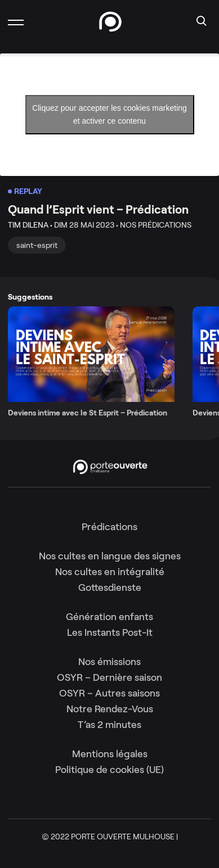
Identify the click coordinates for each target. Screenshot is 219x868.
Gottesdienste (110, 587)
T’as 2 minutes (109, 725)
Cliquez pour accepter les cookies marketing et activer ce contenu (109, 114)
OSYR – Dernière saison (109, 677)
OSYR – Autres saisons (109, 693)
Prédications (109, 527)
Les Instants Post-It (110, 632)
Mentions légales (110, 754)
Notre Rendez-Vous (110, 709)
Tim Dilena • (30, 225)
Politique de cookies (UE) (109, 770)
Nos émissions (109, 662)
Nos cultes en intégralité (110, 572)
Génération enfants (109, 617)
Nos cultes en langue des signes (110, 556)
